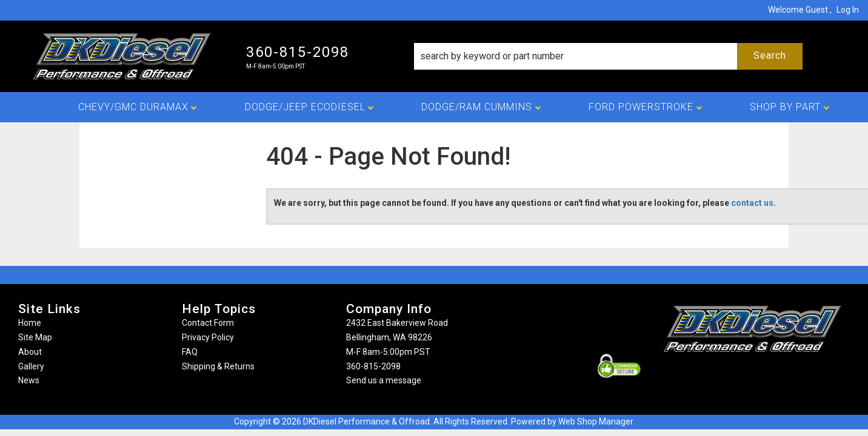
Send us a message (384, 380)
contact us (752, 203)
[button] (608, 56)
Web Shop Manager (596, 421)
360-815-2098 (373, 366)
